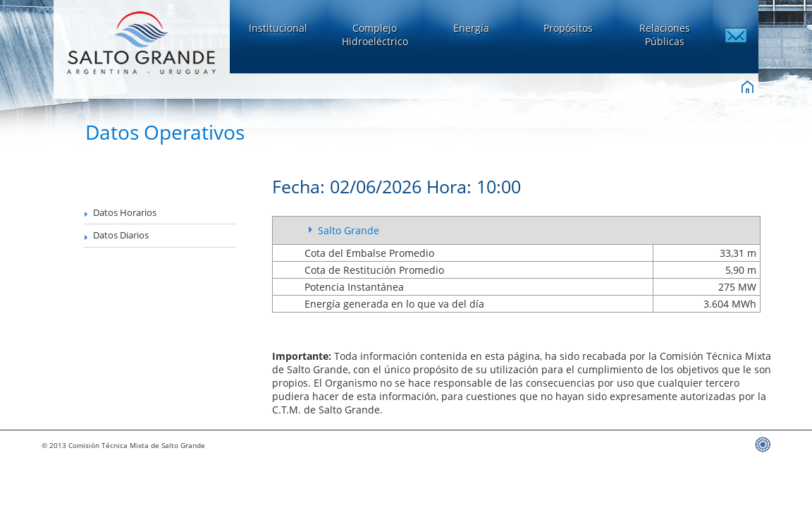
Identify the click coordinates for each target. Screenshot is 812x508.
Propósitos (568, 28)
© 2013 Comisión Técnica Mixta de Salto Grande (123, 445)
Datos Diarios (116, 235)
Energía (471, 28)
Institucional (278, 28)
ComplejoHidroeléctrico (375, 35)
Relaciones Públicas (665, 35)
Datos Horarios (120, 213)
